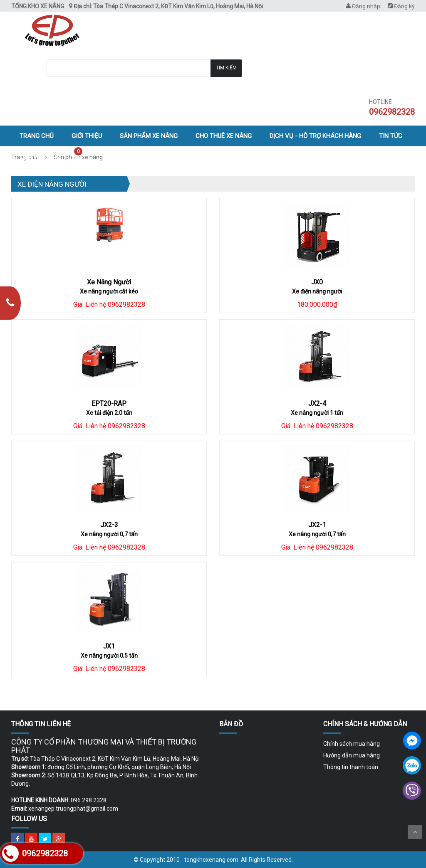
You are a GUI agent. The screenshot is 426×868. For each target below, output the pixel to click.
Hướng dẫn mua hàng (352, 755)
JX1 (109, 646)
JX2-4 (317, 403)
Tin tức (391, 136)
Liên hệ (31, 157)
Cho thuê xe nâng (224, 136)
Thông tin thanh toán (351, 767)
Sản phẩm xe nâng (149, 136)
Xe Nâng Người (109, 282)
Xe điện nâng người (52, 184)
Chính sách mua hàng (352, 744)
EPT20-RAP (109, 403)
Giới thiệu (87, 136)
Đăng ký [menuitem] (401, 6)
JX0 (317, 282)
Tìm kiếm (226, 68)
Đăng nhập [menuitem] (363, 6)
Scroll (415, 832)
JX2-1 (317, 525)
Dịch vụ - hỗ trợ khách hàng (315, 136)
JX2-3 (109, 525)
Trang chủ (37, 136)
